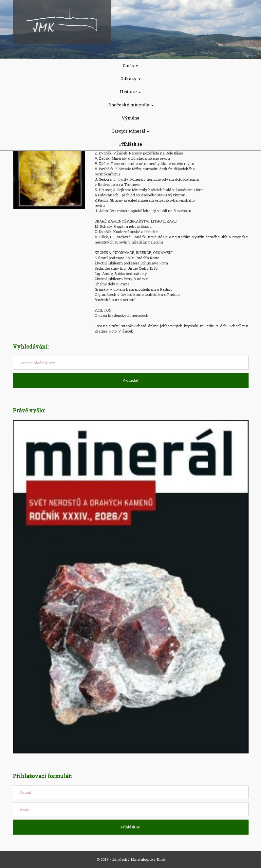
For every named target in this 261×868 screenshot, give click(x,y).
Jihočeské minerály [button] (130, 105)
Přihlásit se (131, 144)
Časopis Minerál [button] (130, 131)
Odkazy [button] (131, 79)
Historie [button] (130, 92)
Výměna (130, 118)
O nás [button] (130, 65)
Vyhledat (130, 380)
